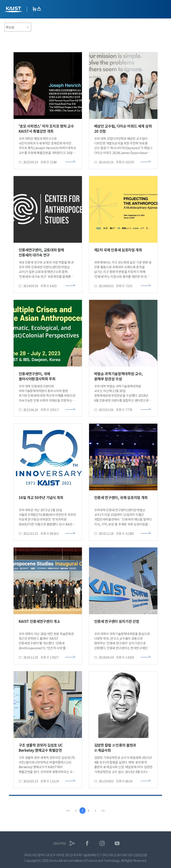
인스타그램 (102, 843)
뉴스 (37, 9)
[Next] (96, 811)
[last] (104, 811)
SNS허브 (60, 843)
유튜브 (117, 843)
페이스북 (87, 843)
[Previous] (75, 811)
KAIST (14, 10)
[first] (67, 811)
